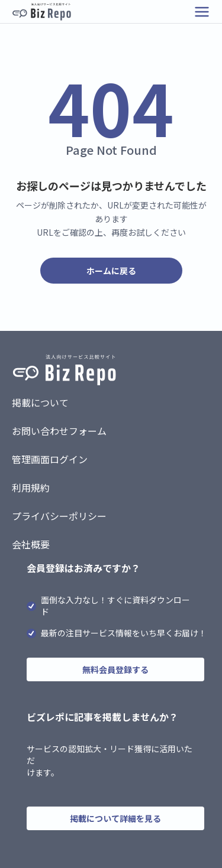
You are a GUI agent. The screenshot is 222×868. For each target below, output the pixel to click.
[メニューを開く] (202, 12)
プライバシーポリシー (59, 516)
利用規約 (31, 487)
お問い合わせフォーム (59, 431)
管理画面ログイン (50, 459)
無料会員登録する (115, 669)
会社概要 (31, 544)
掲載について (40, 402)
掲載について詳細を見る (115, 818)
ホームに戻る (111, 271)
